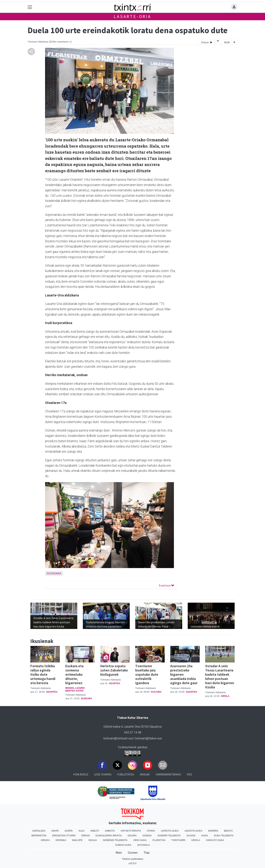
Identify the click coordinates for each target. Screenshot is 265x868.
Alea (81, 831)
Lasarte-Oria (132, 16)
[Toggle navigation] (30, 7)
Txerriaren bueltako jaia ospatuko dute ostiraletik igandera (147, 674)
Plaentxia (159, 840)
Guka (205, 836)
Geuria (132, 836)
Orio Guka (140, 840)
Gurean (133, 853)
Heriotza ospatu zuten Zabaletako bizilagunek (114, 670)
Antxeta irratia (131, 831)
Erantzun (166, 585)
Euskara (87, 699)
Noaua (93, 840)
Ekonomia (54, 573)
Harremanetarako (168, 775)
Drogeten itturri (64, 836)
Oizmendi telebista (115, 840)
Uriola (196, 840)
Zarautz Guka (215, 840)
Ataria (151, 831)
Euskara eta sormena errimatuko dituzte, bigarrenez (74, 674)
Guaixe (191, 836)
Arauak (145, 775)
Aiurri (69, 831)
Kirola (225, 696)
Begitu (228, 831)
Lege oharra (103, 775)
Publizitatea (126, 775)
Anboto (110, 831)
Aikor (55, 831)
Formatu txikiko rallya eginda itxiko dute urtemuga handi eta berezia (43, 674)
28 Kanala (144, 845)
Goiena (147, 836)
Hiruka (45, 840)
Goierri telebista (169, 836)
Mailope (77, 840)
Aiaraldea (39, 831)
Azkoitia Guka (193, 831)
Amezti (95, 831)
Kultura (156, 692)
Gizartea (52, 692)
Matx (119, 853)
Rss (189, 775)
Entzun (207, 42)
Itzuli (227, 42)
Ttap (146, 853)
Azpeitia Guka (170, 831)
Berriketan (39, 836)
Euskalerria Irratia (109, 836)
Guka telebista (224, 836)
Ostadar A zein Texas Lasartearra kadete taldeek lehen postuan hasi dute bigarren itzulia (220, 677)
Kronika (61, 840)
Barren (213, 831)
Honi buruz (81, 775)
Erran (85, 836)
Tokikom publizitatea (132, 859)
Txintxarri (178, 840)
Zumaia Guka (123, 845)
